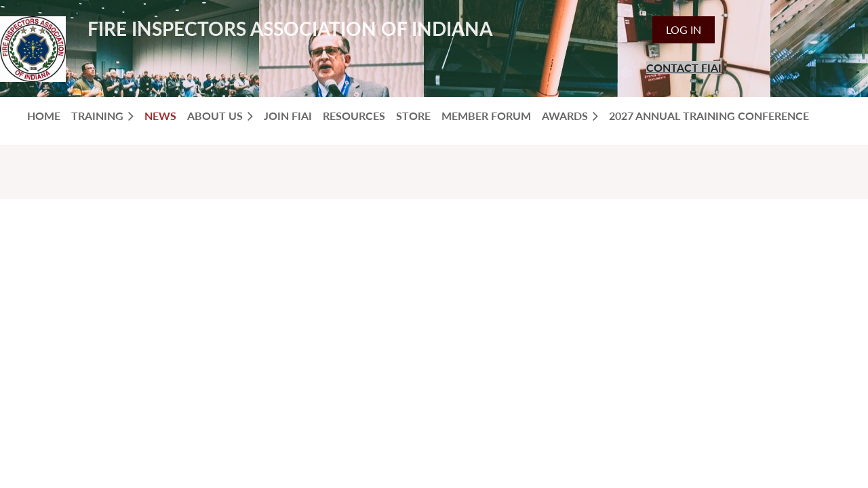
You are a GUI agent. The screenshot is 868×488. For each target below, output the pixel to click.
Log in (684, 29)
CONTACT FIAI (684, 67)
